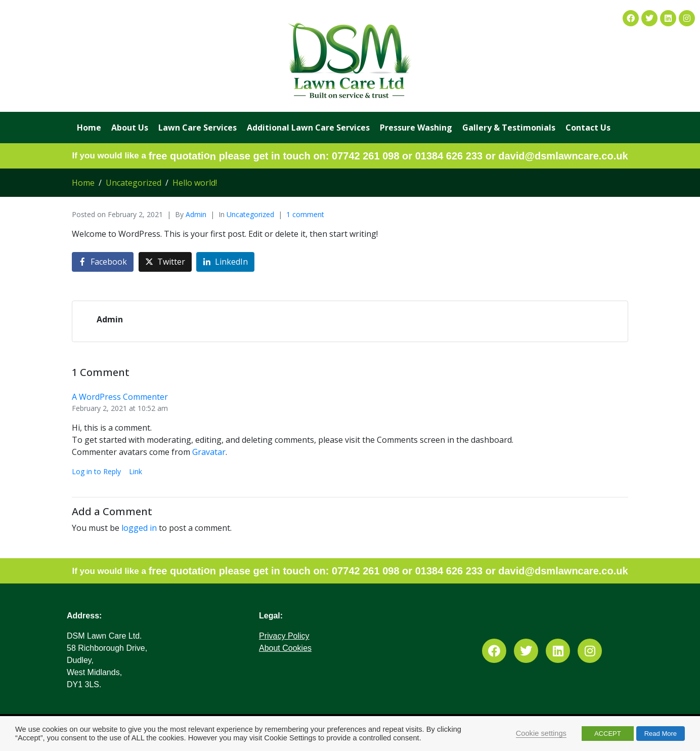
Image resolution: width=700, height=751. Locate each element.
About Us (130, 128)
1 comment (305, 214)
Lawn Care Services (198, 128)
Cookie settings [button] (541, 733)
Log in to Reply (96, 471)
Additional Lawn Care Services (308, 128)
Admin (196, 214)
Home (89, 128)
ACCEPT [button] (608, 734)
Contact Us (588, 128)
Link (136, 471)
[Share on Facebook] (103, 262)
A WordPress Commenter (120, 397)
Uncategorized (250, 214)
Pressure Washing (416, 128)
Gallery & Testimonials (509, 128)
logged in (139, 528)
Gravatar (209, 452)
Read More (661, 734)
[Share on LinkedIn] (225, 262)
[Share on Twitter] (165, 262)
